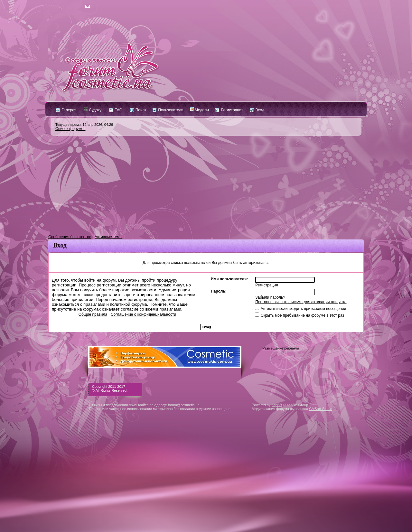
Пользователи (168, 110)
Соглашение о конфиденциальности (143, 314)
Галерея (66, 110)
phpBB (277, 405)
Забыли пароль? (270, 297)
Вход (257, 110)
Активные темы (108, 237)
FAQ (116, 110)
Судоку (93, 110)
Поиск (138, 110)
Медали (199, 110)
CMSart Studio (321, 409)
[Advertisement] (206, 185)
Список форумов (70, 129)
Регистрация (229, 110)
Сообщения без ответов (70, 237)
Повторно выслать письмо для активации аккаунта (301, 302)
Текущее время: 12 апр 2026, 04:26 (84, 125)
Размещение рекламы (281, 348)
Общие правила (93, 314)
